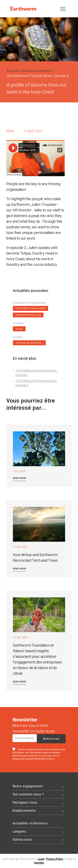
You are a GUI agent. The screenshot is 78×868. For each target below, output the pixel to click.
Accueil (12, 71)
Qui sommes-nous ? (28, 794)
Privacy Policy (55, 859)
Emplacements (24, 811)
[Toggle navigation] (63, 9)
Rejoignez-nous (25, 803)
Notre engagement (28, 786)
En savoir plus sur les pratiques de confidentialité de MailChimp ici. (36, 757)
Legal (41, 859)
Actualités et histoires (36, 71)
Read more (20, 478)
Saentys (39, 863)
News (10, 131)
